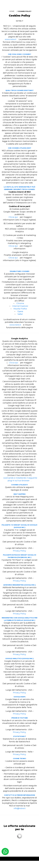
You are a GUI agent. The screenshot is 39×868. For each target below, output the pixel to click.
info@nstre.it (20, 808)
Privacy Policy (19, 551)
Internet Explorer (20, 306)
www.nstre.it (11, 39)
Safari (20, 314)
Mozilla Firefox (20, 309)
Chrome (20, 303)
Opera (20, 311)
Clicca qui (13, 217)
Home (12, 11)
